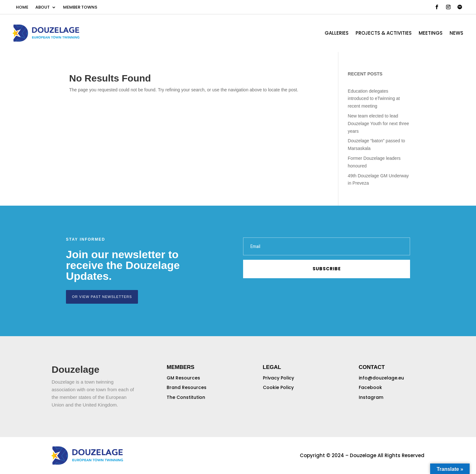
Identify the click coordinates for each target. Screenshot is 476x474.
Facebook (370, 387)
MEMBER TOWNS (80, 8)
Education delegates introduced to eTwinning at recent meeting (374, 99)
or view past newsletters (102, 297)
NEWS (456, 34)
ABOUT (43, 8)
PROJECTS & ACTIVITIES (384, 34)
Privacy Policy (278, 378)
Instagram (371, 397)
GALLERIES (337, 34)
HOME (22, 8)
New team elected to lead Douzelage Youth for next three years (379, 124)
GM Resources (183, 378)
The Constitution (186, 397)
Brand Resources (187, 387)
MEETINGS (431, 34)
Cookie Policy (278, 387)
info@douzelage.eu (381, 378)
